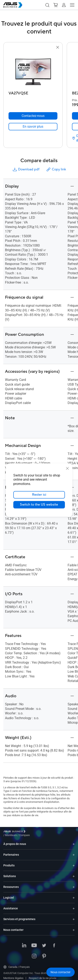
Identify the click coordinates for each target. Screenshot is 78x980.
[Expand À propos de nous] (74, 841)
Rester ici (39, 495)
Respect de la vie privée (43, 975)
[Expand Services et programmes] (74, 916)
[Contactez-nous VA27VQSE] (33, 116)
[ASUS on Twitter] (44, 943)
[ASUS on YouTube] (34, 943)
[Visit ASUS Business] (15, 832)
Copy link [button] (56, 169)
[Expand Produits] (74, 862)
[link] (33, 127)
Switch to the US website (39, 505)
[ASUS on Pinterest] (44, 953)
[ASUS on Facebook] (54, 943)
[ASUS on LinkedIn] (24, 943)
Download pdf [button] (26, 169)
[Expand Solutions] (74, 873)
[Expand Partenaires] (74, 852)
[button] (47, 5)
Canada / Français (17, 964)
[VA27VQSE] (33, 92)
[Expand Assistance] (74, 905)
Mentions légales (13, 975)
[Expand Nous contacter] (74, 927)
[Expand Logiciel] (74, 895)
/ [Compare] (47, 832)
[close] (67, 468)
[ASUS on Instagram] (34, 953)
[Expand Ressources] (74, 884)
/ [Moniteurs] (34, 832)
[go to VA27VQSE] (33, 70)
